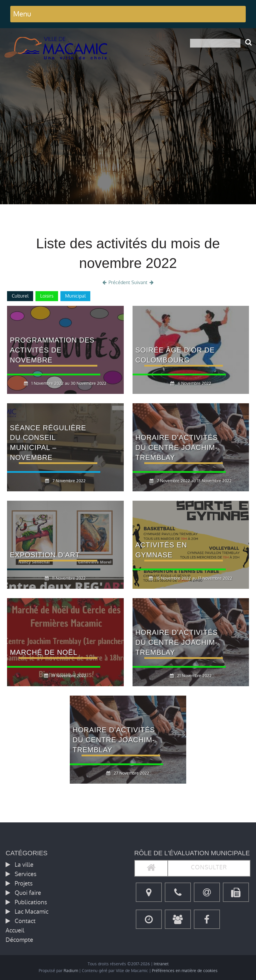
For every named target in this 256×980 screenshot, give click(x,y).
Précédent (116, 282)
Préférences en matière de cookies (185, 971)
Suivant (143, 282)
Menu (22, 14)
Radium (71, 971)
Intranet (161, 964)
